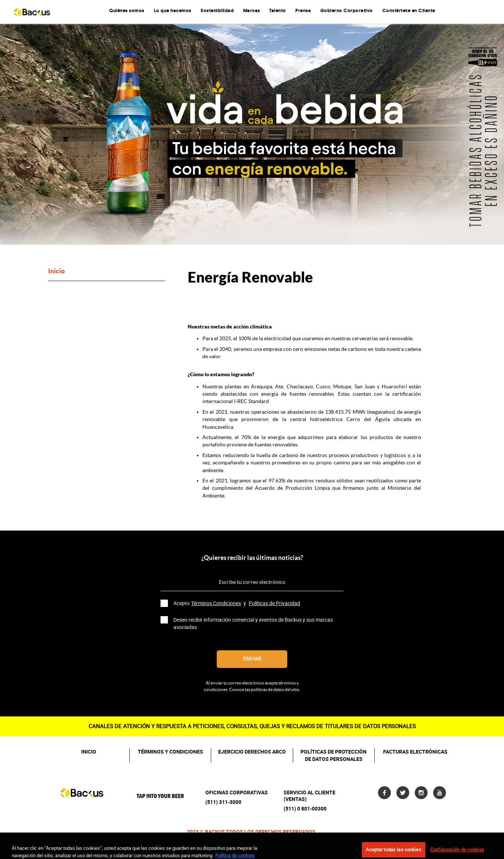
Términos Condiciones (216, 603)
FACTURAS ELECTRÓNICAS (415, 752)
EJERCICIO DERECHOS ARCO (252, 752)
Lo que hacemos (173, 11)
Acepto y (237, 603)
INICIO (89, 752)
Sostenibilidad (217, 11)
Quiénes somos (127, 11)
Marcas (252, 11)
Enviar (252, 659)
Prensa (303, 11)
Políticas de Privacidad (274, 603)
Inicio (56, 272)
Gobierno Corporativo (347, 11)
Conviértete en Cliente (409, 11)
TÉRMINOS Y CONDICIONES (170, 752)
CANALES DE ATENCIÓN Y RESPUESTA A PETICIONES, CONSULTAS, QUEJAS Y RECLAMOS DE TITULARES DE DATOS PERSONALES (252, 726)
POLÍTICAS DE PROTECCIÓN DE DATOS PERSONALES (334, 755)
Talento (278, 11)
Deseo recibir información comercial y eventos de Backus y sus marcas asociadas (253, 623)
